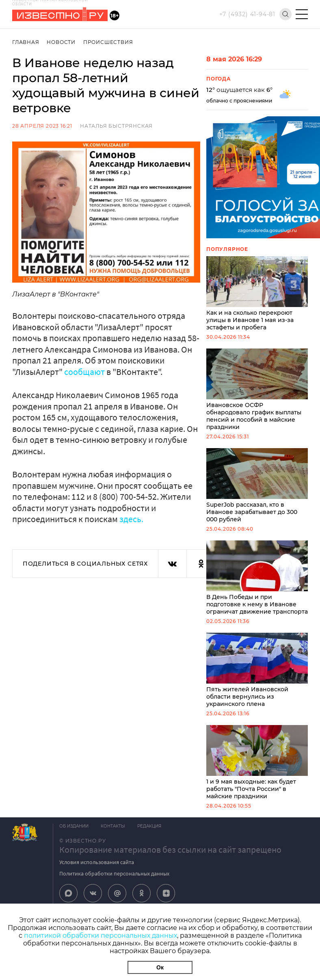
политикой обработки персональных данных (101, 935)
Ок (160, 967)
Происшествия (108, 42)
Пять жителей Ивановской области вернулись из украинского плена (257, 670)
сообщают (84, 372)
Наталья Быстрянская (116, 126)
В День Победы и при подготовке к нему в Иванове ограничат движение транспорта (257, 578)
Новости (61, 42)
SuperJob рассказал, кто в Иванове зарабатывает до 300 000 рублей (257, 486)
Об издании (74, 826)
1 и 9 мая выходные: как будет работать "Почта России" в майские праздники (257, 762)
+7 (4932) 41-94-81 (247, 14)
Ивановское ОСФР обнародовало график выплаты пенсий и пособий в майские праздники (257, 390)
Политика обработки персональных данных (114, 873)
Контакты (113, 826)
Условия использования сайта (97, 862)
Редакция (149, 826)
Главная (26, 42)
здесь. (131, 519)
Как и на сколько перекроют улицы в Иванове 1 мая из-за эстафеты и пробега (257, 294)
